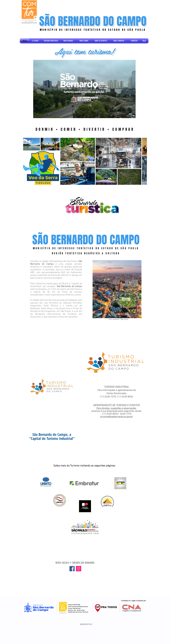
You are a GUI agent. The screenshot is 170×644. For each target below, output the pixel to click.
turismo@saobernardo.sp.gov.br (116, 417)
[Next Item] (142, 161)
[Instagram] (79, 569)
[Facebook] (72, 569)
